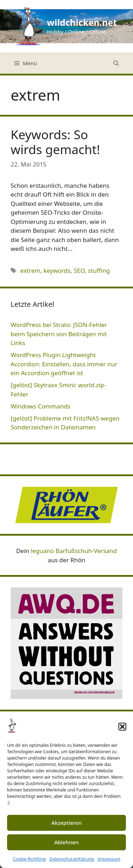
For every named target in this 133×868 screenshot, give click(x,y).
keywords (57, 270)
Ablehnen (66, 842)
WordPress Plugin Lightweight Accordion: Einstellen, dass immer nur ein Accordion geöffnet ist (64, 364)
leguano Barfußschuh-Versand (74, 551)
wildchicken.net (82, 22)
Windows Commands (41, 406)
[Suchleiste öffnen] (116, 63)
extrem (30, 270)
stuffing (99, 270)
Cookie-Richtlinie (29, 859)
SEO (79, 270)
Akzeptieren (67, 823)
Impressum (109, 859)
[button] (122, 727)
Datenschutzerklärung (72, 859)
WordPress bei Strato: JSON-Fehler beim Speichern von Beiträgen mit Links (59, 334)
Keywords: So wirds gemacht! (55, 142)
